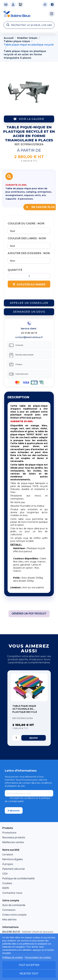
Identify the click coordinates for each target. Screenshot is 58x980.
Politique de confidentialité (18, 878)
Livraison (8, 854)
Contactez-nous (12, 893)
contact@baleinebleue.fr (29, 337)
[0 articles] (20, 5)
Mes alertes (9, 919)
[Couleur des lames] (29, 246)
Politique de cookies (13, 957)
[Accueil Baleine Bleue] (24, 14)
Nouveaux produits (14, 837)
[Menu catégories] (52, 14)
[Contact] (6, 5)
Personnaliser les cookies (38, 957)
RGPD (6, 888)
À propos (8, 864)
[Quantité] (29, 276)
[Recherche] (29, 25)
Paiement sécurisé (14, 869)
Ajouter (34, 738)
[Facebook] (52, 5)
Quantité (15, 270)
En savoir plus (40, 207)
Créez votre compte (14, 915)
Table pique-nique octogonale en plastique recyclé (25, 709)
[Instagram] (45, 5)
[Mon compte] (13, 5)
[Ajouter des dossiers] (29, 260)
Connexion (9, 910)
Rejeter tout (29, 974)
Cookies (7, 883)
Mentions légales (13, 859)
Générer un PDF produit (29, 614)
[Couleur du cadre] (29, 231)
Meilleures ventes (13, 842)
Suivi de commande (14, 905)
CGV (5, 874)
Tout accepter (29, 965)
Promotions (9, 833)
